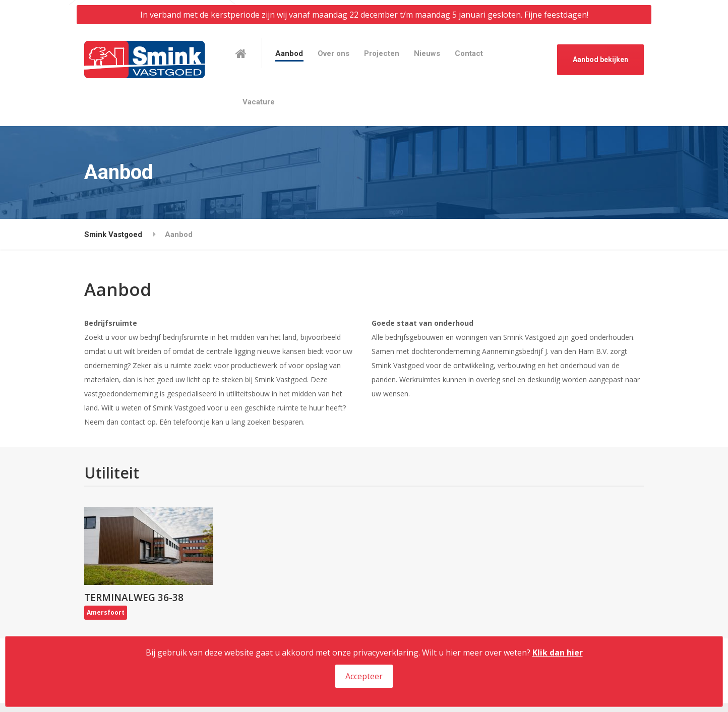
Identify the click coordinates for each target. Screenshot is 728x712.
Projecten (382, 53)
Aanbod (289, 53)
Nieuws (427, 53)
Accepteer (364, 676)
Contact (469, 53)
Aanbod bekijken (600, 60)
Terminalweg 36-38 (134, 598)
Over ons (333, 53)
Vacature (259, 102)
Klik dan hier (558, 652)
